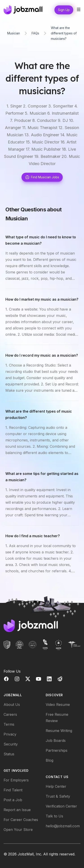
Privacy (10, 734)
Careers (10, 714)
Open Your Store (18, 830)
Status (9, 754)
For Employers (16, 780)
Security (11, 744)
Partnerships (57, 750)
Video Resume (58, 705)
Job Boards (56, 740)
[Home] (23, 10)
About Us (12, 705)
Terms (9, 724)
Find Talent (13, 790)
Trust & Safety (58, 796)
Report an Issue (17, 810)
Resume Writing (59, 731)
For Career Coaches (21, 820)
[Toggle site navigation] (79, 9)
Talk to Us (54, 816)
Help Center (56, 786)
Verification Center (61, 806)
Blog (50, 760)
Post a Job (13, 800)
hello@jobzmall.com (63, 826)
